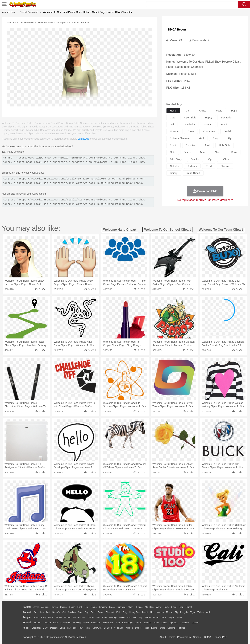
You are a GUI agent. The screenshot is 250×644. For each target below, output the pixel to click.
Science (147, 623)
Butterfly (56, 612)
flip (230, 138)
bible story (176, 159)
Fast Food (72, 628)
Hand (179, 617)
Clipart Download (29, 12)
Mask (36, 617)
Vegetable (119, 628)
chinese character (180, 138)
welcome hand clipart (120, 230)
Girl (135, 617)
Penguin (184, 612)
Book (56, 623)
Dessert (54, 628)
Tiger (193, 612)
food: (26, 628)
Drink (62, 628)
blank (224, 124)
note (173, 152)
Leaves (54, 607)
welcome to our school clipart (168, 230)
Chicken (72, 612)
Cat (64, 612)
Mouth (156, 617)
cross (191, 131)
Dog (86, 612)
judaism (192, 166)
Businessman (79, 617)
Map (118, 623)
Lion (152, 612)
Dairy (45, 628)
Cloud (174, 607)
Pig (176, 612)
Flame (94, 607)
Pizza (146, 628)
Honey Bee (134, 612)
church (218, 152)
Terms (172, 637)
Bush (166, 607)
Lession (195, 623)
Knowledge (127, 623)
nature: (27, 607)
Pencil (86, 623)
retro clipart (193, 173)
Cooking (171, 628)
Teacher (47, 623)
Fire (87, 607)
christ (203, 111)
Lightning (121, 607)
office (226, 159)
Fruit (81, 628)
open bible (190, 118)
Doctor (91, 617)
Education (96, 623)
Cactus (63, 607)
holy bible (225, 145)
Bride (51, 617)
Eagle (101, 612)
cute (173, 118)
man (188, 111)
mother (67, 617)
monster (174, 131)
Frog (125, 612)
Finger (171, 617)
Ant (35, 612)
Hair (129, 617)
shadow (225, 166)
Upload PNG (221, 637)
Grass (112, 607)
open (211, 159)
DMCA (207, 637)
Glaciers (103, 607)
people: (27, 617)
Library (138, 623)
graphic (195, 159)
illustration (227, 118)
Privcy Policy (184, 637)
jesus (187, 152)
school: (27, 622)
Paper (156, 623)
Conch (72, 607)
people (218, 111)
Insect (145, 612)
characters (209, 131)
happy (209, 118)
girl (172, 124)
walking (113, 617)
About (163, 637)
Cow (80, 612)
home (173, 111)
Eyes (104, 617)
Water (159, 607)
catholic (174, 166)
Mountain (149, 607)
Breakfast (36, 628)
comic (173, 145)
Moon (131, 607)
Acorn (36, 607)
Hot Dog (181, 628)
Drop (181, 607)
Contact (197, 637)
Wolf (208, 612)
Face (164, 617)
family (59, 617)
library (174, 173)
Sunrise (139, 607)
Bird (48, 612)
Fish (118, 612)
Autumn (45, 607)
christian (191, 145)
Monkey (160, 612)
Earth (80, 607)
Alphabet (173, 623)
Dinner (138, 628)
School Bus (108, 623)
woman (208, 124)
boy (141, 617)
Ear (98, 617)
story (216, 138)
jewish (228, 131)
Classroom (65, 623)
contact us (83, 139)
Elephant (110, 612)
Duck (93, 612)
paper (234, 111)
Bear (42, 612)
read (209, 166)
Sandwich (97, 628)
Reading (77, 623)
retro (202, 152)
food (207, 145)
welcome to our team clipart (221, 230)
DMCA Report (177, 30)
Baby (43, 617)
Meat (88, 628)
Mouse (169, 612)
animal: (27, 612)
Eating (154, 628)
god (202, 138)
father (148, 617)
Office (164, 623)
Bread (162, 628)
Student (37, 623)
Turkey (201, 612)
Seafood (108, 628)
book (234, 152)
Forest (189, 607)
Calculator (185, 623)
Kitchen (129, 628)
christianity (189, 124)
